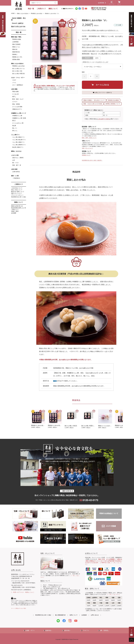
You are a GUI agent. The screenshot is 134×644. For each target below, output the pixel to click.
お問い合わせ (95, 615)
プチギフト (86, 630)
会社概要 (14, 213)
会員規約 (84, 615)
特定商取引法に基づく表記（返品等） (92, 160)
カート (119, 4)
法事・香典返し (104, 630)
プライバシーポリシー (17, 195)
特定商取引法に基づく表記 (19, 197)
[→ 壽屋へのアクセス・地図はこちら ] (23, 592)
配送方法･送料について (18, 192)
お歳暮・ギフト (30, 630)
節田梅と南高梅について (113, 104)
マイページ (112, 4)
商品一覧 (31, 9)
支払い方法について (17, 190)
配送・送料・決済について (89, 138)
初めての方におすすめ (18, 27)
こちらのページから (104, 119)
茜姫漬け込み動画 (113, 100)
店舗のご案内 (15, 211)
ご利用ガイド (41, 9)
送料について (74, 615)
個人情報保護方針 (60, 615)
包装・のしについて (87, 148)
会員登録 (101, 3)
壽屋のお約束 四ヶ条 (17, 206)
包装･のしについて (16, 193)
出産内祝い (67, 630)
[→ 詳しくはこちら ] (114, 594)
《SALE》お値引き (17, 23)
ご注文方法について (17, 188)
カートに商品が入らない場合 (19, 608)
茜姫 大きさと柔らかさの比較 (93, 104)
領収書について (86, 155)
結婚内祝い (48, 630)
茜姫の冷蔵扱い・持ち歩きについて (94, 100)
